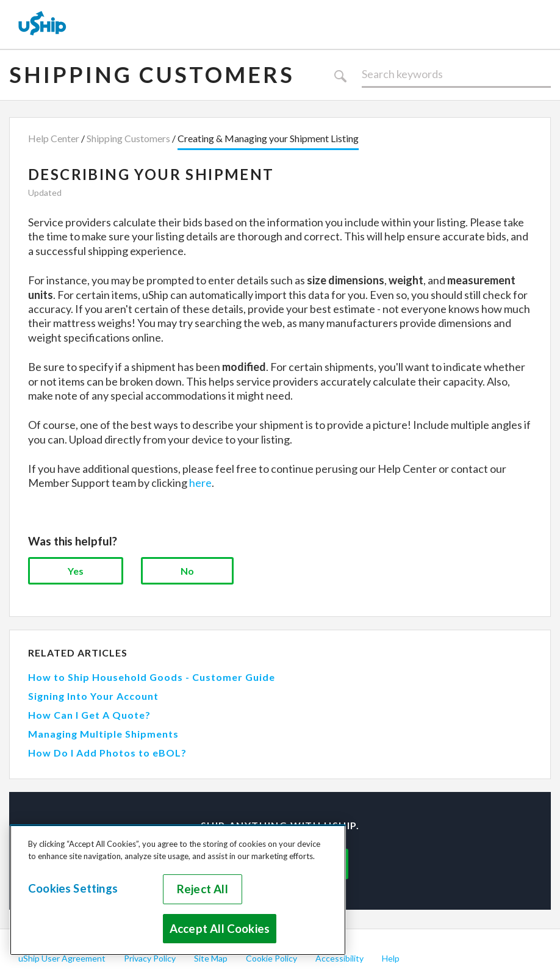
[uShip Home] (43, 24)
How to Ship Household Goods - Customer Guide (152, 677)
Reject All (203, 889)
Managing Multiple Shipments (103, 734)
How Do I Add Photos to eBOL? (107, 753)
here (200, 483)
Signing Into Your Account (93, 696)
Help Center (54, 138)
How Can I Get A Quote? (89, 715)
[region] (178, 890)
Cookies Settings (73, 888)
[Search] (456, 74)
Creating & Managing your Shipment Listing (268, 138)
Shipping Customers (152, 74)
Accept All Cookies (220, 929)
